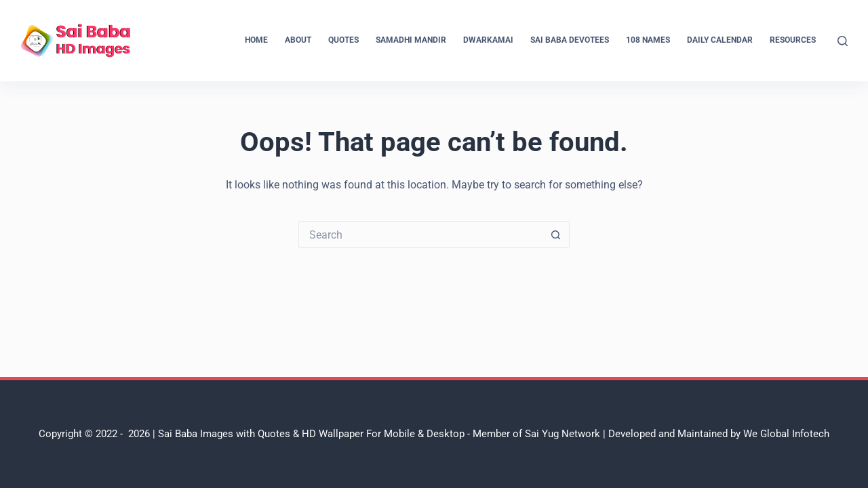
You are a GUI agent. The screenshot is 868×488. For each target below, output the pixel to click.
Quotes (343, 40)
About (298, 40)
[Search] (843, 41)
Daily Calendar (720, 40)
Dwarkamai (488, 40)
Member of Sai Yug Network (536, 434)
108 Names (648, 40)
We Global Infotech (786, 434)
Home (256, 40)
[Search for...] (420, 235)
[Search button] (556, 235)
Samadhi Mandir (411, 40)
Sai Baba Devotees (570, 40)
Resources (793, 40)
